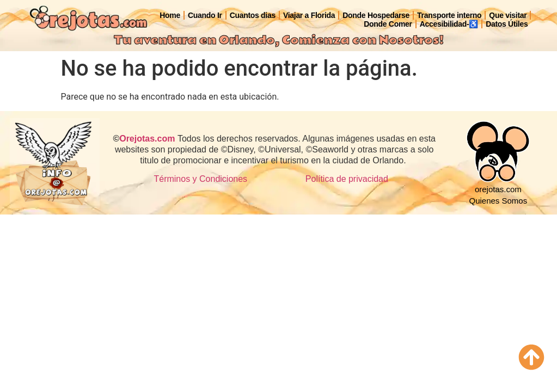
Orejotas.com (147, 139)
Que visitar (508, 15)
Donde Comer (388, 24)
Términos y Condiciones (200, 179)
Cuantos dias (253, 15)
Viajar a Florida (309, 15)
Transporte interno (449, 15)
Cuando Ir (205, 15)
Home (170, 15)
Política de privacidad (347, 179)
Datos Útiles (507, 24)
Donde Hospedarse (376, 15)
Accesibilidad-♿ (449, 24)
